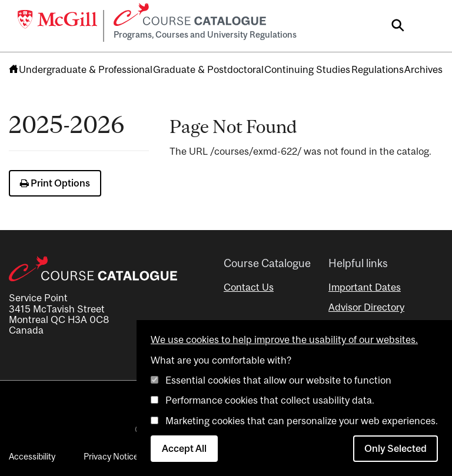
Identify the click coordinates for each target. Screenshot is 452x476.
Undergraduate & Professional (86, 69)
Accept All (184, 448)
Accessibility (32, 456)
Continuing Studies (307, 69)
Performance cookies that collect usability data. (270, 400)
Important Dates (365, 287)
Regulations (378, 69)
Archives (423, 69)
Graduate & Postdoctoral (208, 69)
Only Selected (395, 448)
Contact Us (249, 287)
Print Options (55, 183)
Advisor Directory (366, 307)
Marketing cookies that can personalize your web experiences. (302, 421)
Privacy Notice (111, 456)
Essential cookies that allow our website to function (278, 380)
